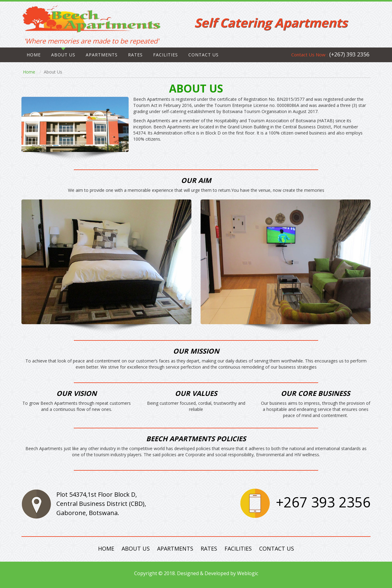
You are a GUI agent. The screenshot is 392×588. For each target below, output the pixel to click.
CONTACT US (204, 55)
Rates (135, 55)
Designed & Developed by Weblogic (218, 573)
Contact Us (277, 548)
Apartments (102, 55)
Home (34, 55)
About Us (63, 55)
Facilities (166, 55)
